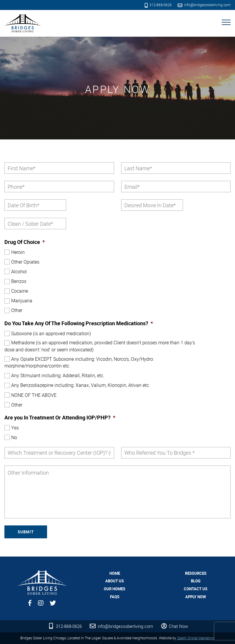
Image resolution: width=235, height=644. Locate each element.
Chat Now (174, 626)
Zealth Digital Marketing (196, 638)
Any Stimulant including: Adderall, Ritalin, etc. (58, 375)
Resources (196, 573)
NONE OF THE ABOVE (34, 395)
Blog (196, 581)
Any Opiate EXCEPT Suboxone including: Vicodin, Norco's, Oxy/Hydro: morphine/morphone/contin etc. (79, 363)
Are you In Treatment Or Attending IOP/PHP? (60, 418)
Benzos (19, 281)
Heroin (18, 252)
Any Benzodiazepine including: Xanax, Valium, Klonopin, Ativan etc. (81, 385)
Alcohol (19, 272)
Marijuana (22, 301)
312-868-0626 (158, 5)
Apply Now (196, 597)
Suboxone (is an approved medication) (51, 333)
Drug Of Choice (25, 242)
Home (115, 573)
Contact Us (196, 589)
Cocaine (20, 291)
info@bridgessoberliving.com (204, 5)
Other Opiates (25, 262)
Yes (15, 428)
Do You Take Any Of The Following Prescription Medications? (79, 323)
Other (17, 310)
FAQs (115, 597)
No (14, 437)
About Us (115, 581)
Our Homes (115, 589)
